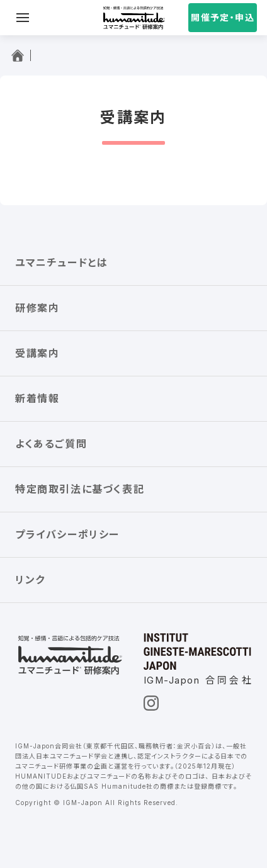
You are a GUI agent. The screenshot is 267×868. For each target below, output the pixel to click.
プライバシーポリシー (67, 534)
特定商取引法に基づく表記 (80, 489)
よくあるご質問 (51, 444)
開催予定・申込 (223, 17)
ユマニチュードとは (61, 262)
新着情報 (37, 398)
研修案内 (37, 308)
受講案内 (37, 353)
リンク (30, 580)
